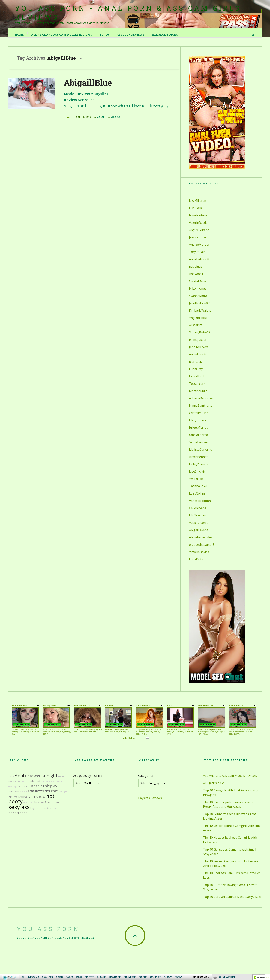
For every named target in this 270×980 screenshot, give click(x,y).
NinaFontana (198, 219)
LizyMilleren (198, 204)
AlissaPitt (195, 329)
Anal (19, 779)
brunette (45, 812)
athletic (54, 812)
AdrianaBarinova (201, 402)
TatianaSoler (198, 490)
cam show (36, 800)
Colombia (52, 806)
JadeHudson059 (200, 307)
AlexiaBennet (198, 461)
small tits (28, 806)
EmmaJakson (198, 343)
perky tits (46, 785)
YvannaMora (198, 300)
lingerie (35, 812)
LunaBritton (198, 563)
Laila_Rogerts (199, 468)
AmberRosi (197, 482)
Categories (146, 779)
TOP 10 (104, 35)
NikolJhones (198, 292)
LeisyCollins (197, 497)
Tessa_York (197, 387)
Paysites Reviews (150, 802)
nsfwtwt (34, 785)
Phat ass (32, 780)
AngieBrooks (198, 321)
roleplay (50, 790)
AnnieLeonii (197, 358)
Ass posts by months (88, 779)
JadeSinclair (197, 475)
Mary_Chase (198, 424)
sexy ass (19, 811)
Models (116, 121)
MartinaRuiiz (198, 395)
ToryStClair (197, 256)
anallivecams (57, 785)
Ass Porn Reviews (131, 35)
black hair (38, 806)
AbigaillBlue (88, 86)
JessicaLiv (196, 365)
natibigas (196, 270)
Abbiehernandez (201, 541)
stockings (13, 790)
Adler (101, 121)
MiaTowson (197, 519)
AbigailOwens (199, 534)
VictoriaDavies (199, 556)
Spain (11, 780)
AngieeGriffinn (199, 234)
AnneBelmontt (199, 263)
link (267, 921)
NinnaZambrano (201, 409)
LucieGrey (196, 373)
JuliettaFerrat (198, 431)
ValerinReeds (198, 226)
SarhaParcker (199, 446)
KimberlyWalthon (201, 314)
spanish (24, 785)
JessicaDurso (198, 241)
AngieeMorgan (200, 248)
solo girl (63, 795)
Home (19, 35)
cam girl (49, 779)
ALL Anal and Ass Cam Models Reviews (62, 35)
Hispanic (35, 790)
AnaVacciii (196, 278)
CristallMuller (198, 417)
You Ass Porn (48, 933)
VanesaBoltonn (200, 504)
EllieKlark (195, 212)
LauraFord (196, 380)
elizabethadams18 (202, 548)
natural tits (14, 785)
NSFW (13, 801)
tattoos (23, 790)
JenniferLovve (199, 351)
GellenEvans (198, 512)
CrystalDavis (198, 285)
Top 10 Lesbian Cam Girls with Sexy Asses (232, 900)
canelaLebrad (198, 439)
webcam (14, 795)
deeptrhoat (18, 817)
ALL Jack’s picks (165, 35)
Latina (22, 801)
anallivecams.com (43, 795)
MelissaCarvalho (201, 453)
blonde (23, 795)
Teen (61, 780)
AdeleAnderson (200, 526)
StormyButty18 (200, 336)
